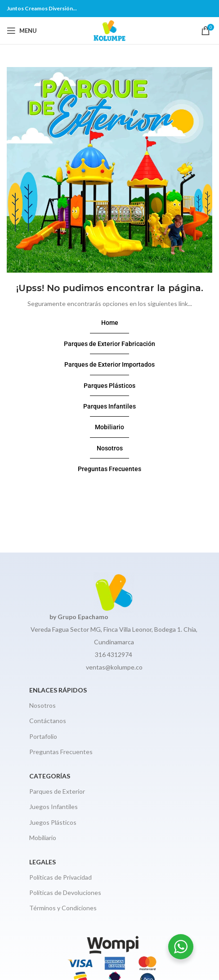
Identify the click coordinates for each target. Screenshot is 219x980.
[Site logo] (109, 30)
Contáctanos (48, 721)
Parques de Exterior (57, 791)
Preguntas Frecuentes (61, 752)
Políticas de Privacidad (60, 877)
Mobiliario (43, 838)
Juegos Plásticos (53, 822)
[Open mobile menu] (22, 31)
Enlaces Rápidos (58, 690)
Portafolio (43, 736)
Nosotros (42, 705)
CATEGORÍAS (50, 776)
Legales (42, 862)
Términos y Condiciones (63, 908)
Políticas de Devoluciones (65, 892)
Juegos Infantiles (54, 807)
